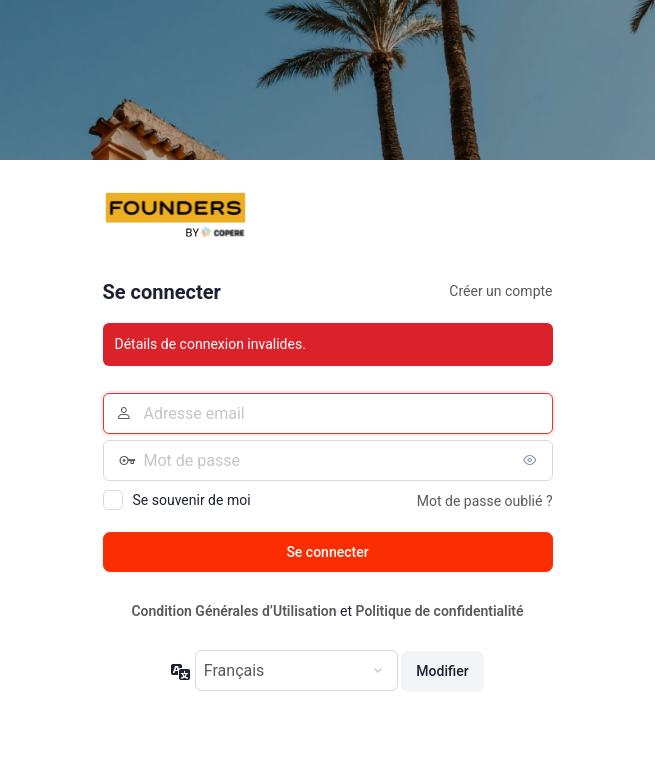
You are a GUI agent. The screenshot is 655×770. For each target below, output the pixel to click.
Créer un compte (500, 291)
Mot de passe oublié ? (485, 501)
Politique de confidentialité (440, 611)
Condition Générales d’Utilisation (233, 611)
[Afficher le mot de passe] (533, 460)
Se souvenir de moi (192, 500)
